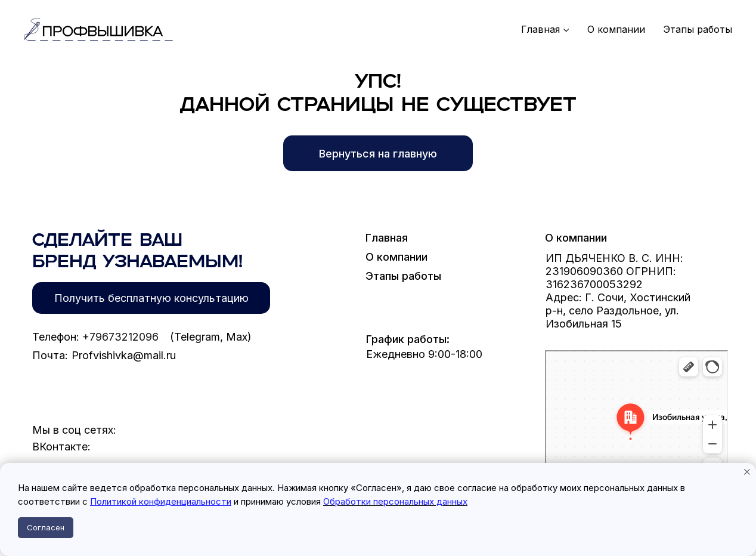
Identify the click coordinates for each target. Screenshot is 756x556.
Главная (540, 30)
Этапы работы (698, 30)
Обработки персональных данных (395, 501)
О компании (616, 30)
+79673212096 (120, 337)
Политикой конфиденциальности (161, 501)
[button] (151, 298)
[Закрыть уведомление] (747, 472)
